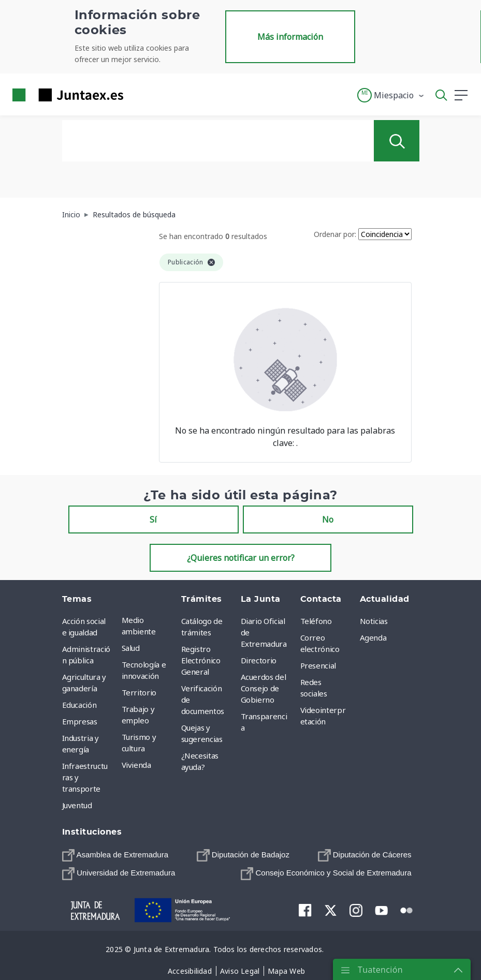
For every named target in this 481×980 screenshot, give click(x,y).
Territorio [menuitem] (139, 692)
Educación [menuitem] (79, 705)
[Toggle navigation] (138, 95)
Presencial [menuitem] (318, 665)
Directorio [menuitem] (259, 660)
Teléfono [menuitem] (316, 621)
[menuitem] (115, 855)
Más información (290, 37)
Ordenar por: (335, 234)
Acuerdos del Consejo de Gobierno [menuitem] (264, 688)
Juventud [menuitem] (77, 805)
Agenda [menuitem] (373, 637)
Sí (153, 519)
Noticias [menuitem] (374, 621)
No (328, 519)
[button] (391, 95)
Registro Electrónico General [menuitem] (201, 660)
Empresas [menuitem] (80, 721)
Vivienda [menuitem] (136, 765)
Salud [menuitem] (131, 648)
